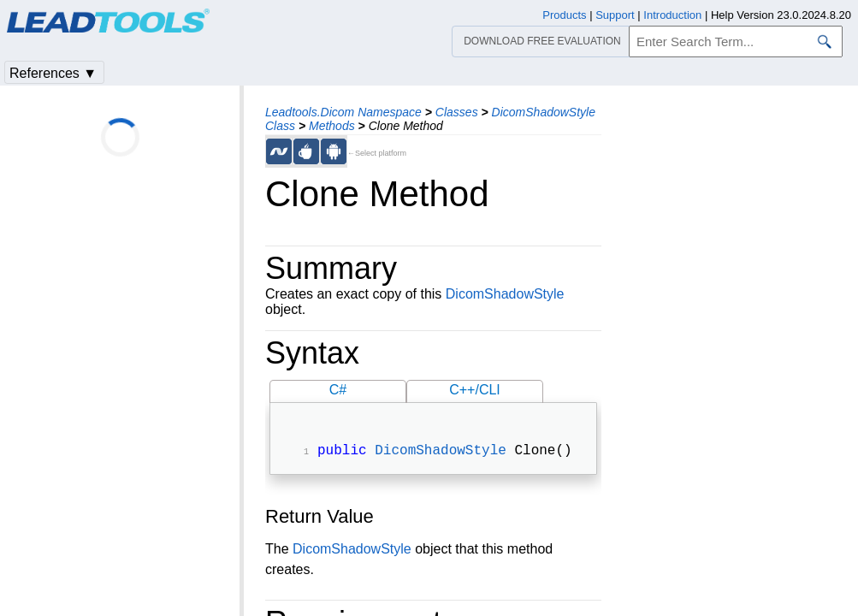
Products (564, 15)
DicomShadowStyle (505, 294)
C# (338, 390)
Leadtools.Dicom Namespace (343, 112)
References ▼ (53, 73)
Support (615, 15)
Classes (457, 112)
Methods (332, 126)
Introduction (672, 15)
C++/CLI (475, 390)
